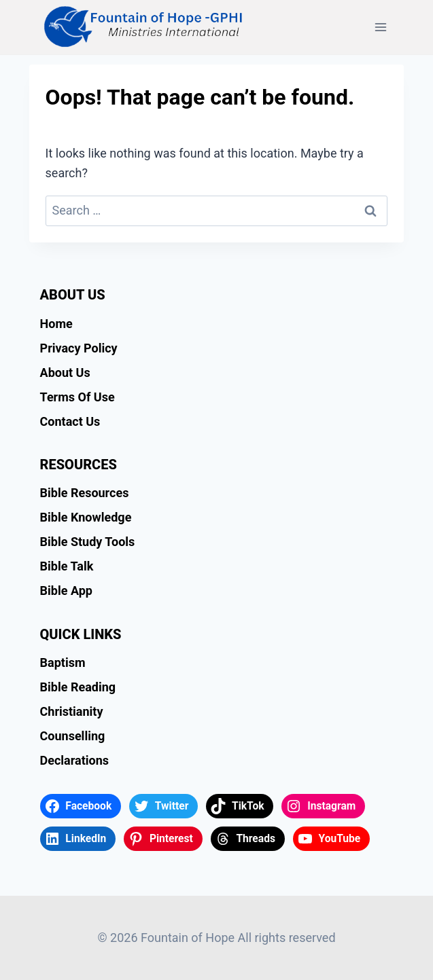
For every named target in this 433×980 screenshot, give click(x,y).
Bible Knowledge (86, 517)
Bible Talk (67, 566)
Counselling (73, 736)
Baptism (63, 663)
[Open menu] (381, 27)
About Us (65, 373)
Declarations (74, 760)
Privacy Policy (79, 348)
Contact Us (70, 421)
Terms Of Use (77, 397)
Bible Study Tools (88, 542)
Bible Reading (78, 687)
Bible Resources (85, 493)
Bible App (66, 591)
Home (56, 324)
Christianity (72, 711)
